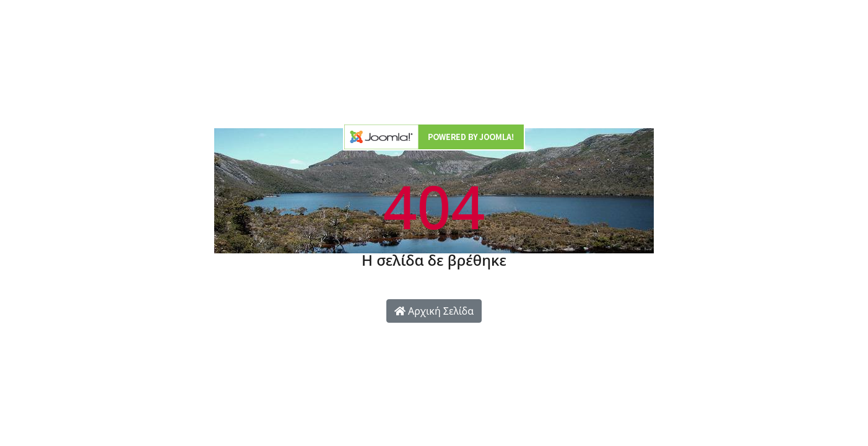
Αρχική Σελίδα (434, 311)
